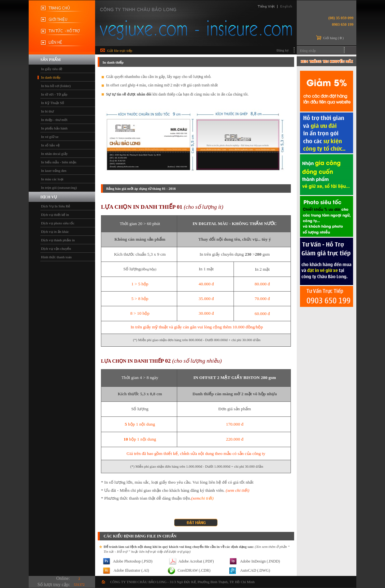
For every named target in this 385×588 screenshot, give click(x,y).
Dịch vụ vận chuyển (56, 249)
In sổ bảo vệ (50, 145)
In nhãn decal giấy (54, 154)
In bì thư (47, 111)
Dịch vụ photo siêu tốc (58, 223)
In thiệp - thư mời (54, 120)
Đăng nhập (308, 51)
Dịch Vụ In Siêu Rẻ (56, 206)
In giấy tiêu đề (52, 69)
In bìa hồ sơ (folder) (56, 86)
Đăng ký (283, 50)
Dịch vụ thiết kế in (55, 215)
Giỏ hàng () (333, 38)
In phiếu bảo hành (54, 128)
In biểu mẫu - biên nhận (59, 162)
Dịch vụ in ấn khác (55, 232)
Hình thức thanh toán (56, 257)
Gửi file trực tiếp (120, 51)
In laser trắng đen (54, 171)
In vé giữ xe (50, 137)
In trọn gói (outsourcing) (59, 188)
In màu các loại (52, 179)
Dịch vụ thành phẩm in (58, 240)
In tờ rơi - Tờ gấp (54, 94)
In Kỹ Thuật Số (53, 103)
